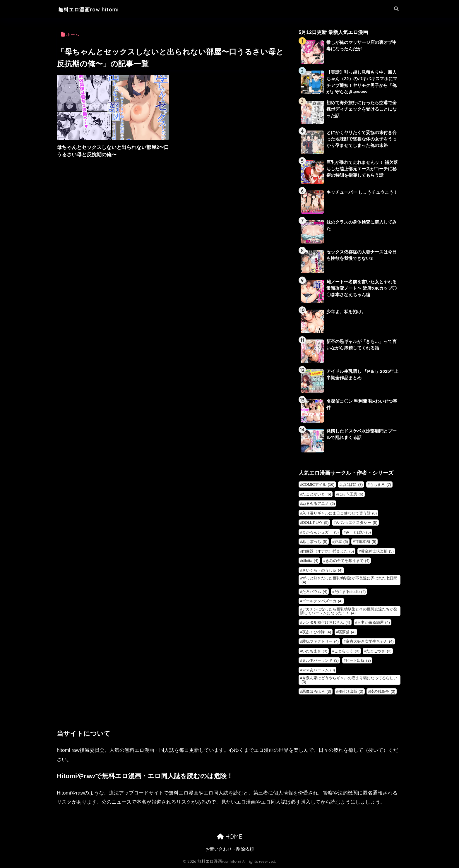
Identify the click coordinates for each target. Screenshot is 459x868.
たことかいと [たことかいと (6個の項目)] (317, 494)
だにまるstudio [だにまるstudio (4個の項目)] (350, 592)
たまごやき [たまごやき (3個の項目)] (379, 651)
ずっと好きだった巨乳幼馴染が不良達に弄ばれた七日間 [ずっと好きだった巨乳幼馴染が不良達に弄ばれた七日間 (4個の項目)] (349, 580)
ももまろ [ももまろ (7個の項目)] (380, 485)
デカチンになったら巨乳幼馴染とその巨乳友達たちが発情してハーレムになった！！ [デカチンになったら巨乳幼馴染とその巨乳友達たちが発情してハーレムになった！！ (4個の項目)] (349, 611)
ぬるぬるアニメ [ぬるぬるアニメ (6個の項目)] (318, 504)
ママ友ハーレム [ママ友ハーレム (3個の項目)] (318, 670)
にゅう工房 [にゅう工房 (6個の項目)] (351, 494)
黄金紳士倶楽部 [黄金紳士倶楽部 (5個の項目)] (377, 551)
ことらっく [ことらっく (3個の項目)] (347, 651)
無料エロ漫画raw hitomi (95, 9)
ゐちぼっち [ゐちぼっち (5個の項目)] (315, 542)
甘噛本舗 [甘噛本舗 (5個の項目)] (365, 542)
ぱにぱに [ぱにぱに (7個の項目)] (352, 485)
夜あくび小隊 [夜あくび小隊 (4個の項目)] (317, 632)
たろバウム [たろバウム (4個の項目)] (315, 592)
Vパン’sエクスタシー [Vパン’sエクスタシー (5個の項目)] (356, 523)
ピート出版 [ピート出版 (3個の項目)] (358, 661)
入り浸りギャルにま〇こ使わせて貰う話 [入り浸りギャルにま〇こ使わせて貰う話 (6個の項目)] (339, 513)
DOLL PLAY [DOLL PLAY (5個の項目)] (315, 523)
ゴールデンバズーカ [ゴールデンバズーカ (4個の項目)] (322, 601)
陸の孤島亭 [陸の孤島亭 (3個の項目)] (383, 692)
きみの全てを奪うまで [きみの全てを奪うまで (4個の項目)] (348, 561)
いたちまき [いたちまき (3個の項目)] (315, 651)
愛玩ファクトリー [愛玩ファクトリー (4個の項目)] (320, 642)
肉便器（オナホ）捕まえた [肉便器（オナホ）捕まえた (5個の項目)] (328, 551)
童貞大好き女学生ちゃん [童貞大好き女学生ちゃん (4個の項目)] (370, 642)
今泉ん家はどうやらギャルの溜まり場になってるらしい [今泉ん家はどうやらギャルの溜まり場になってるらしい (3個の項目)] (349, 680)
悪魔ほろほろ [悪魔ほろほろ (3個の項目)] (317, 692)
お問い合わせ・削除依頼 (230, 850)
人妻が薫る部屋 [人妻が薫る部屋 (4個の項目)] (374, 623)
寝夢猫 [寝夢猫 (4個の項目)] (347, 632)
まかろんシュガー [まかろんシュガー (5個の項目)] (320, 532)
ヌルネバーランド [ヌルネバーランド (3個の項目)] (320, 661)
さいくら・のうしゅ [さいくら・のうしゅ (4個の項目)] (322, 571)
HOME (229, 837)
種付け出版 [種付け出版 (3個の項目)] (351, 692)
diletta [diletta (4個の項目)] (310, 561)
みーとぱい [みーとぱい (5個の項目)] (358, 532)
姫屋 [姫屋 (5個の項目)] (341, 542)
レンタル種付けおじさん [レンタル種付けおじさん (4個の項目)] (326, 623)
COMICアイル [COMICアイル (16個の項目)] (318, 485)
